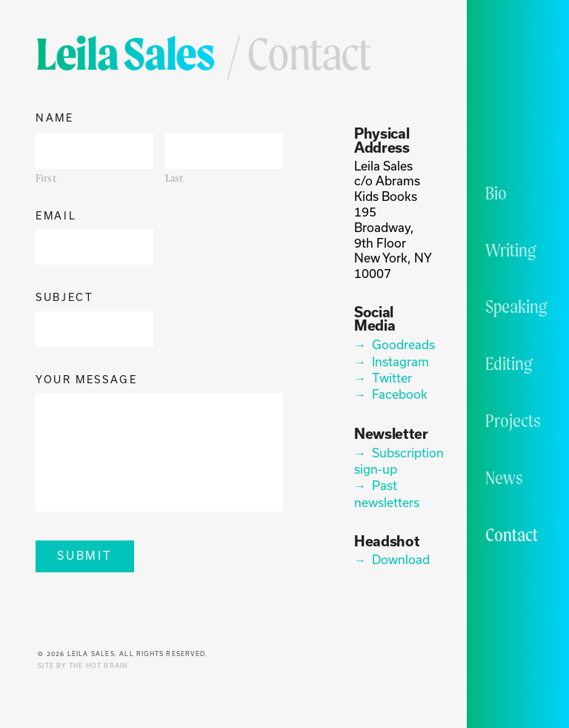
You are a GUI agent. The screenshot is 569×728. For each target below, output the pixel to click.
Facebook (400, 394)
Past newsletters (387, 493)
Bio (496, 193)
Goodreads (403, 344)
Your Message (87, 380)
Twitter (392, 378)
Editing (509, 363)
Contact (512, 535)
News (504, 477)
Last (174, 178)
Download (401, 559)
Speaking (516, 306)
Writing (511, 250)
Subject (64, 298)
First (46, 178)
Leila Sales (125, 53)
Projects (513, 420)
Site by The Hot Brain (83, 666)
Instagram (400, 361)
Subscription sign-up (394, 461)
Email (56, 216)
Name (55, 118)
